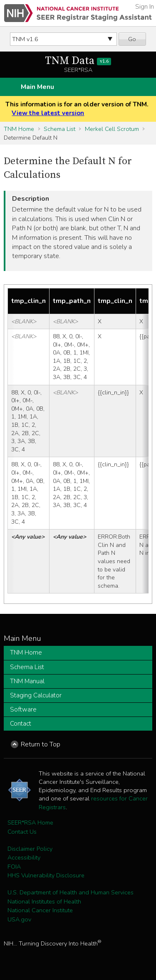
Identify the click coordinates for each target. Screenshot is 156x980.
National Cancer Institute (40, 910)
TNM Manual (27, 681)
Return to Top (41, 744)
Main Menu (37, 87)
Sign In (145, 7)
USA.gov (19, 919)
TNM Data (78, 61)
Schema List (59, 129)
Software (23, 709)
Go (132, 39)
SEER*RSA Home (30, 822)
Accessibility (24, 857)
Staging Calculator (36, 695)
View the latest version (48, 113)
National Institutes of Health (44, 901)
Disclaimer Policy (30, 849)
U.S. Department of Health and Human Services (71, 892)
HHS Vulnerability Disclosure (46, 875)
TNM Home (19, 129)
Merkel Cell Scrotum (112, 129)
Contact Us (22, 832)
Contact (21, 724)
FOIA (14, 867)
